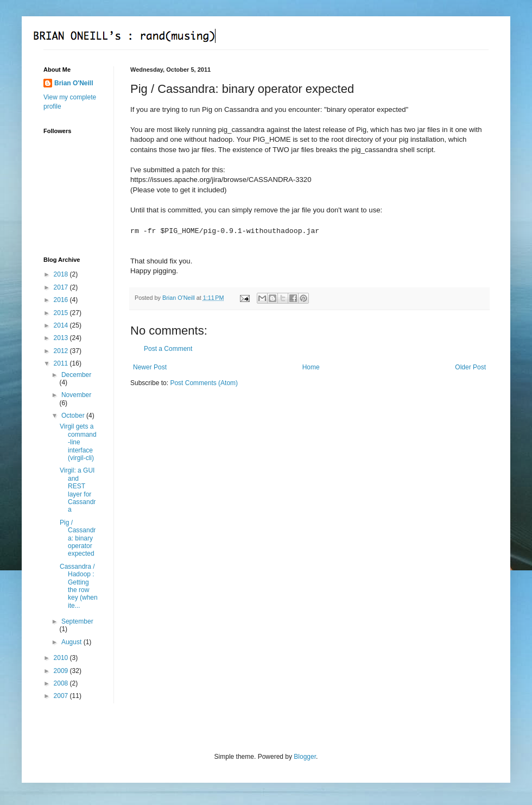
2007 (62, 696)
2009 (62, 671)
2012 (62, 351)
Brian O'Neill (74, 83)
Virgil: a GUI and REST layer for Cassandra (78, 490)
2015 (62, 313)
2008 (62, 683)
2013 (62, 338)
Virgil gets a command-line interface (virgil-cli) (78, 442)
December (76, 375)
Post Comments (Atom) (204, 383)
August (72, 642)
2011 (62, 363)
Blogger (305, 757)
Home (311, 367)
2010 (62, 658)
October (74, 416)
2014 (62, 325)
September (77, 621)
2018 (62, 274)
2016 (62, 300)
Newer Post (150, 367)
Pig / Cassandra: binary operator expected (78, 538)
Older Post (470, 367)
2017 (62, 287)
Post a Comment (168, 349)
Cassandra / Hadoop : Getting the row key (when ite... (79, 586)
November (76, 395)
